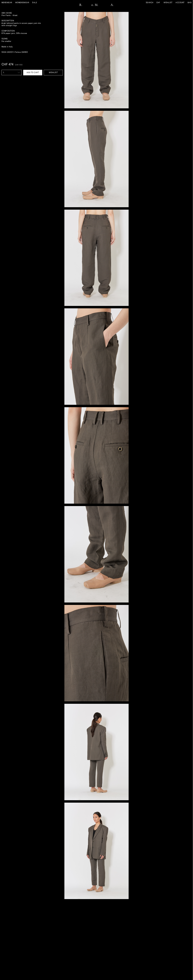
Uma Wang (7, 13)
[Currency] (159, 3)
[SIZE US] (12, 72)
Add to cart (33, 73)
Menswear (7, 3)
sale (35, 3)
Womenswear (22, 3)
